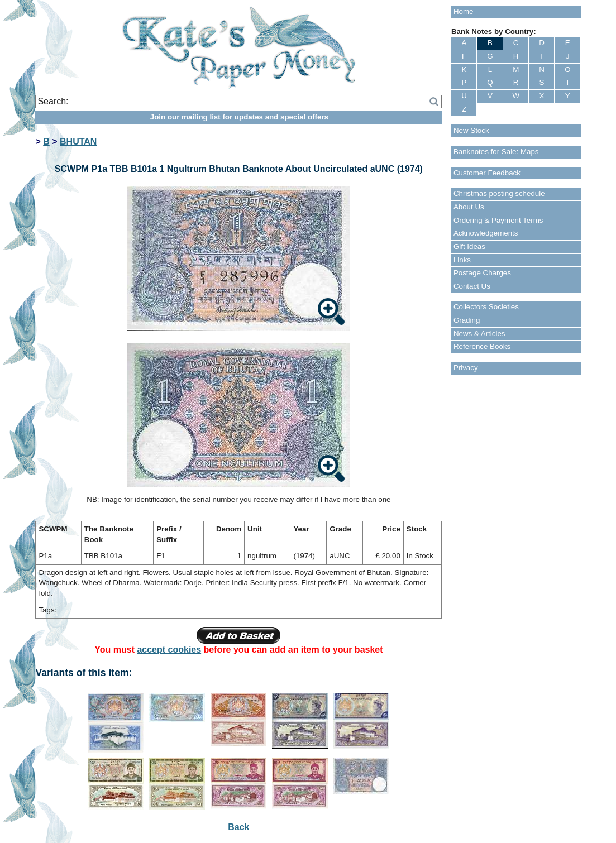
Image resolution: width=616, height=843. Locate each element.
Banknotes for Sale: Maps (496, 152)
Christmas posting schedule (499, 193)
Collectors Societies (486, 307)
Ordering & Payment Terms (498, 220)
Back (238, 827)
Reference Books (482, 346)
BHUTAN (78, 142)
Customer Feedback (487, 173)
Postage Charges (482, 273)
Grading (467, 320)
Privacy (466, 368)
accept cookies (169, 650)
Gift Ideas (469, 246)
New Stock (471, 130)
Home (464, 11)
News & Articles (479, 334)
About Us (469, 207)
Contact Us (472, 286)
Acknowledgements (486, 233)
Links (462, 260)
